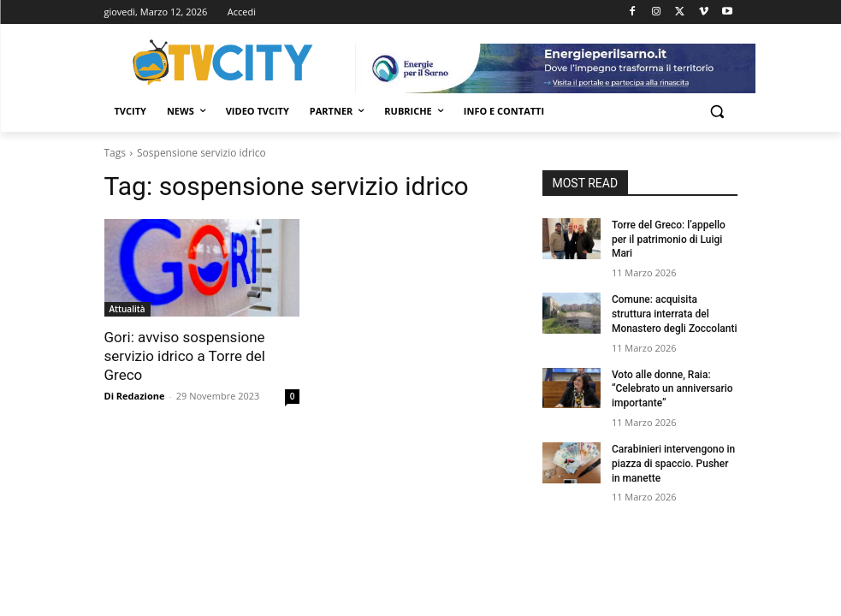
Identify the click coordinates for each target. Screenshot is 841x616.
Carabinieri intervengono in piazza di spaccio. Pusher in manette (673, 464)
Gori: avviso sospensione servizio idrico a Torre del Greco (185, 356)
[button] (717, 112)
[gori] (555, 68)
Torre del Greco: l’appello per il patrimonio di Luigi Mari (669, 240)
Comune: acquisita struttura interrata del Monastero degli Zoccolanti (675, 314)
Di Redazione (135, 396)
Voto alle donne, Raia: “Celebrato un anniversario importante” (672, 389)
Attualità (127, 309)
